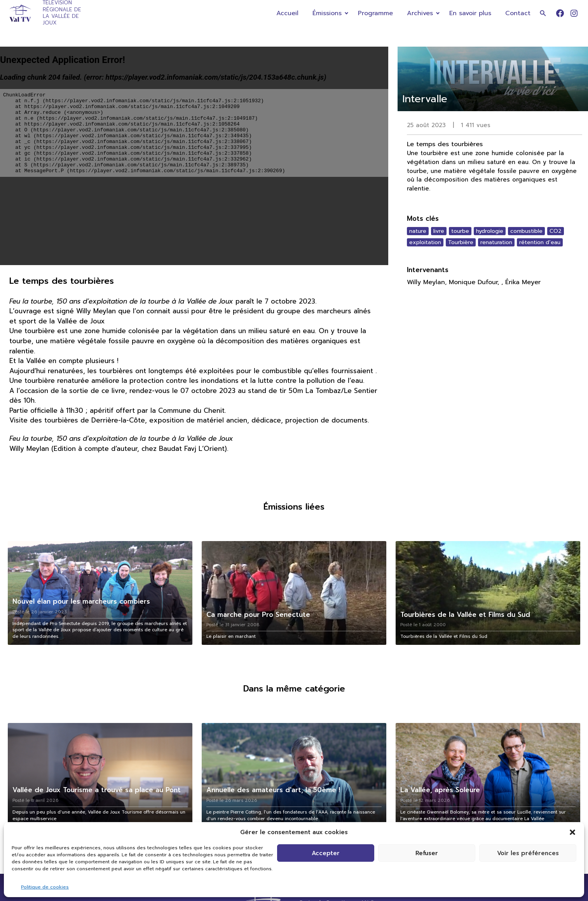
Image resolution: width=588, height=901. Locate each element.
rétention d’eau (540, 242)
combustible (526, 231)
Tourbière (461, 242)
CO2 (556, 231)
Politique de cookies (45, 887)
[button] (572, 832)
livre (439, 231)
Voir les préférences (528, 853)
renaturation (496, 242)
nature (418, 231)
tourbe (460, 231)
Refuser (427, 853)
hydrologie (490, 231)
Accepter (326, 853)
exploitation (425, 242)
